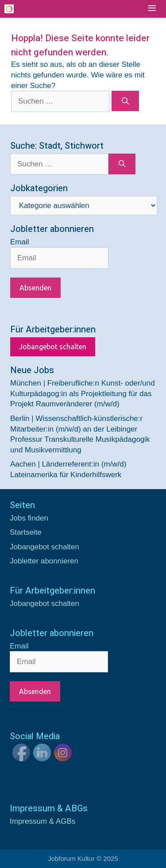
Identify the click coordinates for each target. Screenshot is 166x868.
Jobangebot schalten (53, 347)
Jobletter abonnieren (44, 561)
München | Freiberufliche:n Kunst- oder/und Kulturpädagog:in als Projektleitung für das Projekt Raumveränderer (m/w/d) (83, 394)
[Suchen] (125, 101)
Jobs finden (29, 518)
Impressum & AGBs (42, 821)
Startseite (26, 532)
